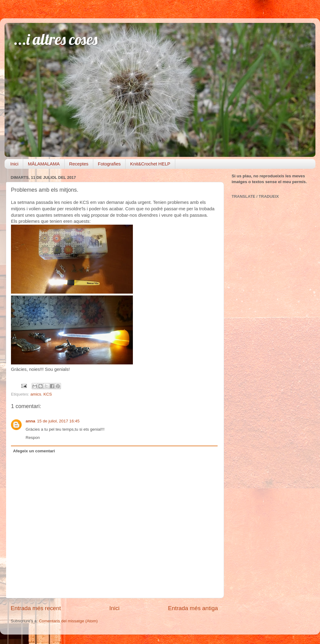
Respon (33, 438)
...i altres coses (56, 39)
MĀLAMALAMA (44, 164)
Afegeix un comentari (34, 451)
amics (36, 394)
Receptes (79, 164)
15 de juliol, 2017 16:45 (59, 421)
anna (30, 421)
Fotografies (109, 164)
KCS (48, 394)
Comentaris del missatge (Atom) (68, 621)
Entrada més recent (36, 608)
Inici (14, 164)
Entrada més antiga (193, 608)
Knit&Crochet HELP (150, 164)
